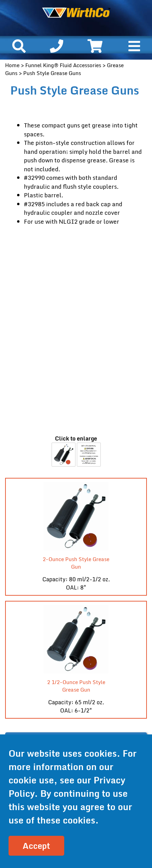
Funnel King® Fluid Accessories (63, 65)
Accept (36, 846)
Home (12, 65)
